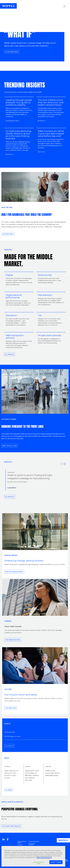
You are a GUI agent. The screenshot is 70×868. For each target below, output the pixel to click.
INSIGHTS (8, 462)
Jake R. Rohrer (14, 482)
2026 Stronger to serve (13, 736)
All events (9, 746)
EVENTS (7, 724)
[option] (35, 480)
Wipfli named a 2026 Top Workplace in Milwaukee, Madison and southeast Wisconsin (32, 775)
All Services (9, 354)
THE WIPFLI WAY (11, 708)
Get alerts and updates (11, 826)
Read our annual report (14, 572)
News (7, 758)
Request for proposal (32, 844)
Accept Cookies (56, 862)
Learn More (12, 488)
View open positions (13, 640)
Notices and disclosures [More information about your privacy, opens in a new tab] (44, 858)
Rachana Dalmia (23, 482)
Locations (20, 845)
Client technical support (22, 842)
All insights (10, 497)
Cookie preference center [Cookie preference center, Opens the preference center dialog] (39, 863)
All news (9, 790)
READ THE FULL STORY (10, 446)
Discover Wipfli (8, 234)
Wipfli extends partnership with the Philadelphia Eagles (52, 773)
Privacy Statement (34, 841)
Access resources (12, 52)
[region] (33, 856)
